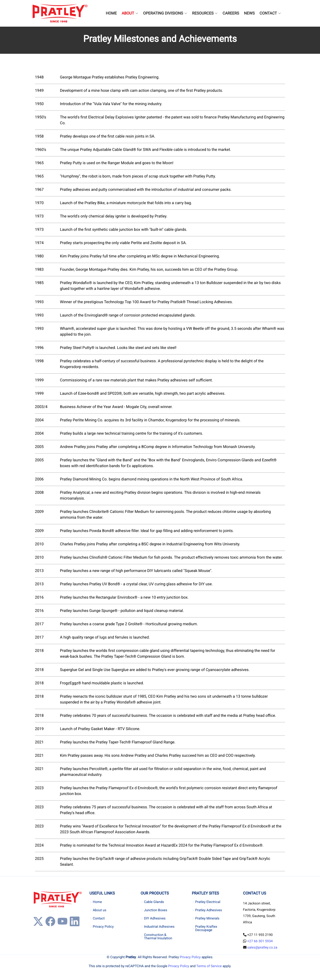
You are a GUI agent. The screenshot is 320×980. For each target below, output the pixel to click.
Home (97, 902)
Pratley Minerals (207, 918)
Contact (99, 918)
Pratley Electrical (208, 902)
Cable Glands (154, 902)
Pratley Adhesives (209, 910)
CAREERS (231, 13)
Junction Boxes (156, 910)
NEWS (249, 13)
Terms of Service (209, 966)
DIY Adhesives (155, 918)
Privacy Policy (103, 927)
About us (99, 910)
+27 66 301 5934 (260, 941)
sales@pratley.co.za (262, 948)
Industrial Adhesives (159, 927)
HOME (111, 13)
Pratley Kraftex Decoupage (206, 928)
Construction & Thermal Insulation (158, 937)
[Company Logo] (60, 13)
